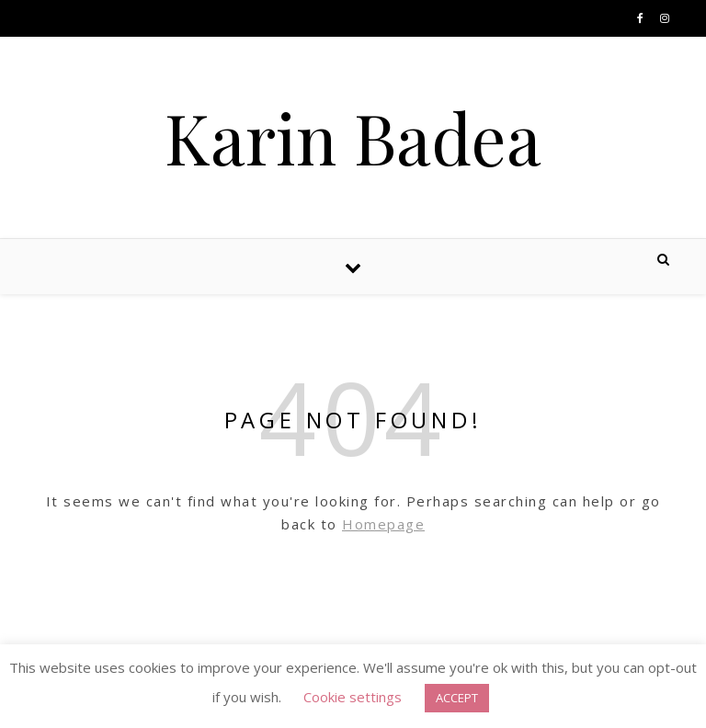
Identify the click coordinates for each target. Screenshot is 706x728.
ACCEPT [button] (457, 698)
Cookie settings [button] (353, 697)
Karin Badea (353, 137)
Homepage (383, 524)
